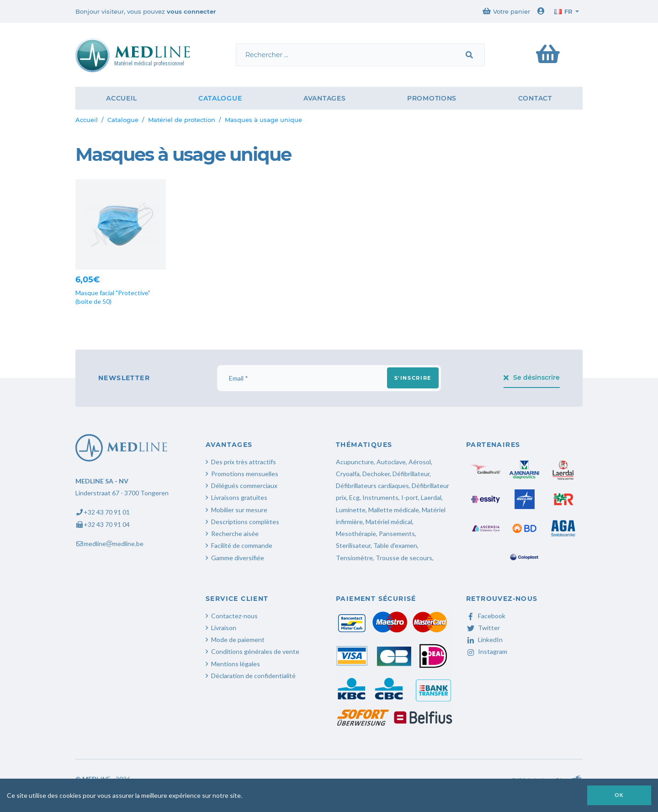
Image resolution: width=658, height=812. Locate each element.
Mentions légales (236, 664)
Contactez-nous (234, 616)
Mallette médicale (394, 510)
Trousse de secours (404, 558)
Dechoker (376, 474)
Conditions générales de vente (255, 651)
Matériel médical (389, 522)
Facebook (486, 616)
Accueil (121, 98)
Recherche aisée (235, 533)
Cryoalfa (348, 474)
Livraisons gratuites (239, 497)
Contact (535, 98)
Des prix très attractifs (244, 462)
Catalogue (220, 98)
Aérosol (420, 462)
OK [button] (619, 795)
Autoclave (391, 462)
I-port (410, 497)
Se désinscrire (532, 377)
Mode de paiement (238, 640)
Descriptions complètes (245, 522)
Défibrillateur (411, 474)
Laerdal (431, 497)
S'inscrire (413, 378)
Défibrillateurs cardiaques (372, 486)
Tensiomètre (354, 558)
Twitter (483, 628)
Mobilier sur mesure (239, 510)
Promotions (432, 98)
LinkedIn (484, 640)
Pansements (397, 533)
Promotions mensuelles (245, 474)
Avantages (324, 98)
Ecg (354, 497)
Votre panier (506, 11)
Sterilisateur (353, 545)
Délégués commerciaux (244, 486)
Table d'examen (395, 545)
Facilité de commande (242, 545)
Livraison (224, 628)
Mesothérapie (356, 533)
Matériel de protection (182, 120)
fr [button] (563, 11)
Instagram (487, 651)
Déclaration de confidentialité (253, 676)
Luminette (351, 510)
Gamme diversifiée (238, 558)
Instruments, (381, 497)
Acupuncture (355, 462)
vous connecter (191, 11)
